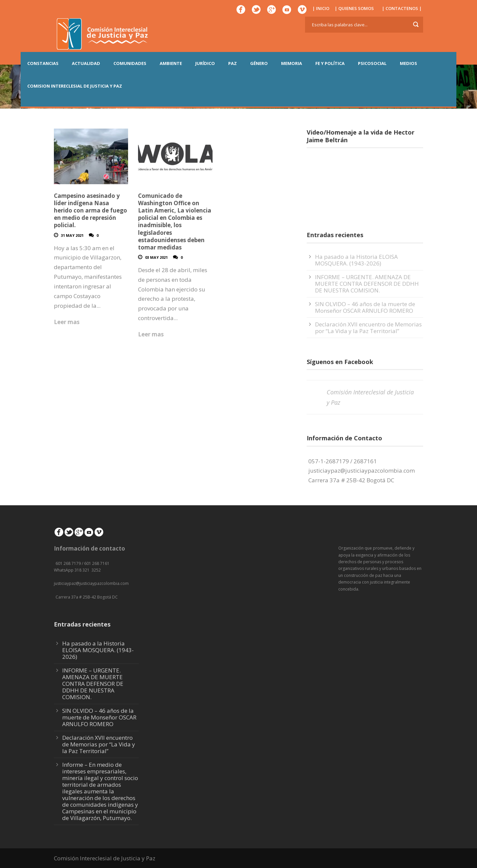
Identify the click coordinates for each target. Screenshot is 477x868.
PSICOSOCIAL (372, 63)
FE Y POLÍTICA (330, 63)
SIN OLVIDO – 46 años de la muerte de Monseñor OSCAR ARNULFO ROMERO (365, 307)
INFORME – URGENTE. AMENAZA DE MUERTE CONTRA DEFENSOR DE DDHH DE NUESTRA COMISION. (367, 284)
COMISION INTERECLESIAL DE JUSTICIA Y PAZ (75, 86)
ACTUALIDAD (86, 63)
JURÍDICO (205, 63)
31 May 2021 (72, 235)
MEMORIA (292, 63)
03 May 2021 (156, 257)
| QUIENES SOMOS (354, 8)
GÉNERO (259, 63)
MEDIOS (408, 63)
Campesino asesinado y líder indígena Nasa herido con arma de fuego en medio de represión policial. (90, 210)
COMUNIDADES (130, 63)
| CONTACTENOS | (402, 8)
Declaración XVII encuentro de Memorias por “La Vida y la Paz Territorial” (368, 328)
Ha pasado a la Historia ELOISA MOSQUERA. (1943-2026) (356, 260)
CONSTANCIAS (43, 63)
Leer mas (67, 322)
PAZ (233, 63)
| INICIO (321, 8)
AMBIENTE (171, 63)
